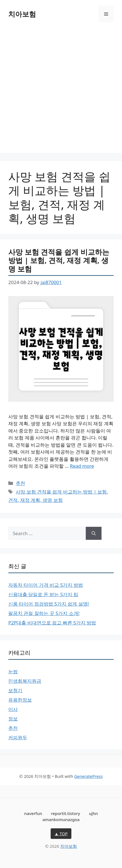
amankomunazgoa (61, 819)
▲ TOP (61, 834)
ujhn (93, 813)
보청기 (15, 690)
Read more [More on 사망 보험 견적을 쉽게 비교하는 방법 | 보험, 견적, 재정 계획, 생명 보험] (82, 466)
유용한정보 (20, 700)
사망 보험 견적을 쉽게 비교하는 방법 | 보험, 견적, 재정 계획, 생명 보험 (59, 260)
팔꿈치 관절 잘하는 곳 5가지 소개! (44, 613)
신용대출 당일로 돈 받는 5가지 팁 (43, 594)
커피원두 (18, 737)
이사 (13, 709)
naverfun (33, 813)
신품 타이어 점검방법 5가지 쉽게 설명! (49, 604)
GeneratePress (88, 776)
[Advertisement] (61, 92)
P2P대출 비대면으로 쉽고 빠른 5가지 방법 (52, 623)
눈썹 (13, 671)
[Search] (94, 533)
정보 (13, 719)
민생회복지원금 (25, 681)
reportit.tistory (65, 813)
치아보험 (22, 14)
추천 (20, 483)
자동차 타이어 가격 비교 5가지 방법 (46, 585)
